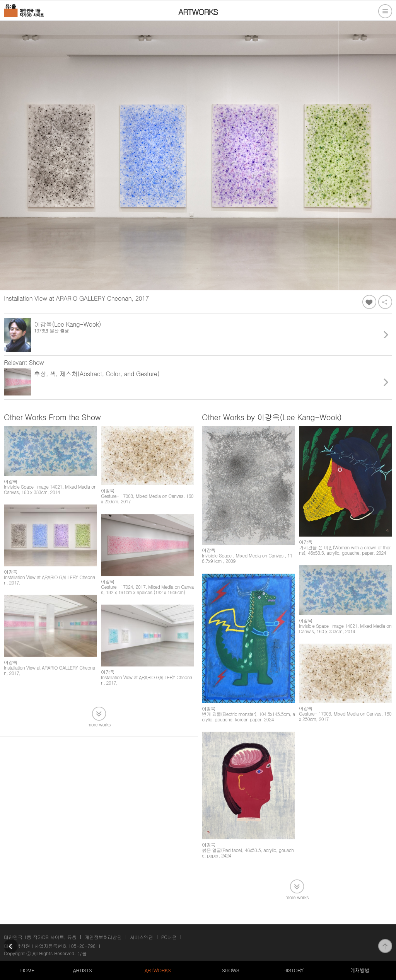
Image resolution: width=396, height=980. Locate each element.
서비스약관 (142, 937)
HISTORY (294, 970)
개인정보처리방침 (103, 937)
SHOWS (230, 970)
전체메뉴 (385, 11)
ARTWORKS (158, 970)
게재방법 (360, 970)
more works (99, 724)
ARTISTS (83, 970)
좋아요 (369, 302)
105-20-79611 (85, 946)
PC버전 (169, 937)
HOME (27, 970)
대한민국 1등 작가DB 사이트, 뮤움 (40, 937)
